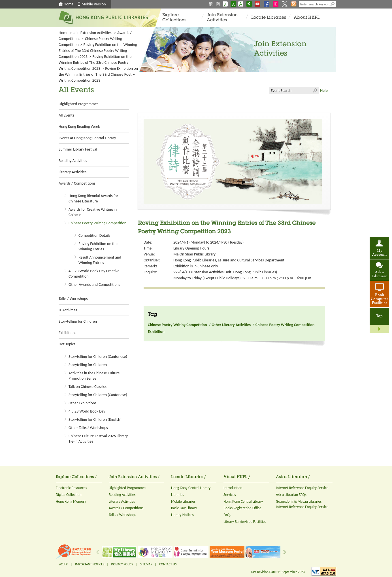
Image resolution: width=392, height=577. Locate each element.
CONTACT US (168, 564)
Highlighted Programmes (78, 104)
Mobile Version (94, 4)
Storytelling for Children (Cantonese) (98, 357)
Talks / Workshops (73, 299)
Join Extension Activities (222, 18)
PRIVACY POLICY (122, 564)
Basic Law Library (184, 508)
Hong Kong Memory (71, 501)
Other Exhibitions (82, 403)
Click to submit (315, 90)
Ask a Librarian (380, 274)
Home (69, 4)
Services (230, 495)
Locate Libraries (269, 18)
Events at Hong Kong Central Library (87, 138)
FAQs (227, 515)
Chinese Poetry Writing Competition (97, 223)
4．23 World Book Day (87, 411)
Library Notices (182, 515)
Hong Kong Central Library (191, 488)
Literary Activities (73, 172)
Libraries (178, 495)
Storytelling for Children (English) (95, 419)
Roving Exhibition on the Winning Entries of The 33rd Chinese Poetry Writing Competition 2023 (98, 51)
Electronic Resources (71, 488)
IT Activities (68, 310)
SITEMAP (146, 564)
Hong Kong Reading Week (79, 127)
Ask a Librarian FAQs (291, 495)
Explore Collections (174, 18)
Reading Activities (73, 161)
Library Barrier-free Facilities (245, 522)
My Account (379, 253)
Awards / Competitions (77, 183)
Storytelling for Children (78, 321)
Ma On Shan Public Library (194, 254)
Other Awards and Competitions (94, 285)
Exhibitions (67, 333)
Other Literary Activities (231, 325)
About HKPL (307, 18)
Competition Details (94, 235)
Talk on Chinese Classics (88, 387)
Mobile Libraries (183, 501)
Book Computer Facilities (379, 299)
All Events (66, 115)
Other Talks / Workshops (88, 428)
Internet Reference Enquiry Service (302, 488)
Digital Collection (69, 495)
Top (379, 316)
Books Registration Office (242, 508)
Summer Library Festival (78, 149)
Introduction (233, 488)
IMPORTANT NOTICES (90, 564)
